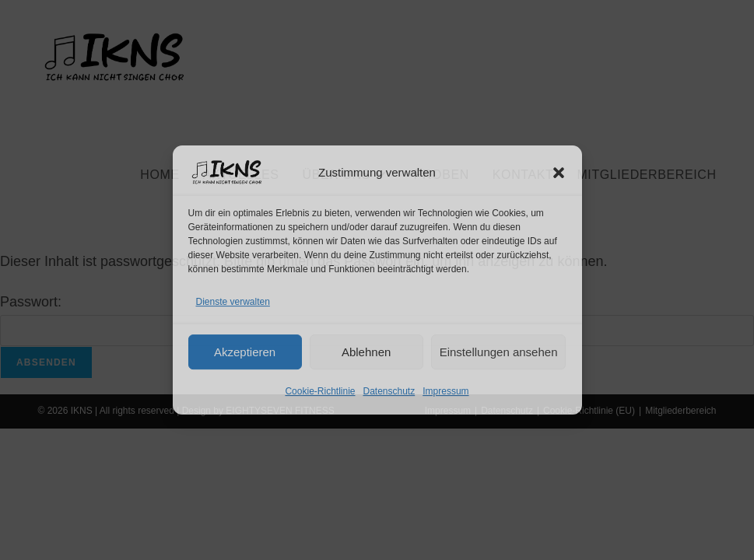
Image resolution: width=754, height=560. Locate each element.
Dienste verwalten (233, 302)
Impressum (445, 391)
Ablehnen (366, 352)
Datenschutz (389, 391)
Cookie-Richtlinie (320, 391)
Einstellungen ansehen (499, 352)
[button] (559, 173)
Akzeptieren (245, 352)
